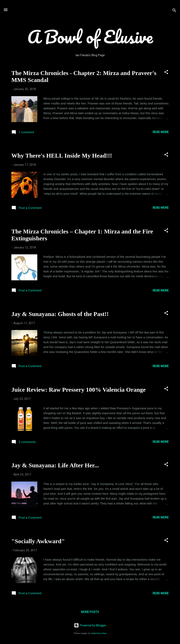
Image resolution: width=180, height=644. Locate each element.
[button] (166, 73)
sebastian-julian (99, 633)
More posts (90, 612)
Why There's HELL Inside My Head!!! (62, 155)
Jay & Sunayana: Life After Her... (55, 465)
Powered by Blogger (90, 625)
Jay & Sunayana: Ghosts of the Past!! (60, 314)
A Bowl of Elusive (90, 37)
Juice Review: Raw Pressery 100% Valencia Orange (79, 390)
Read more (161, 132)
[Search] (174, 11)
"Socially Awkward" (38, 541)
